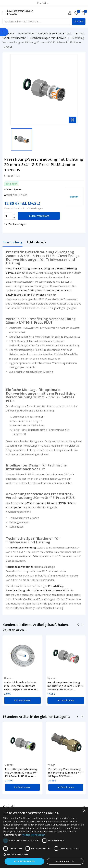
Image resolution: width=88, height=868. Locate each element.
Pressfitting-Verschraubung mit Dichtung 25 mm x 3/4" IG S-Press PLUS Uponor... (65, 686)
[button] (44, 855)
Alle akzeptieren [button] (24, 861)
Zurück (78, 717)
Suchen (79, 21)
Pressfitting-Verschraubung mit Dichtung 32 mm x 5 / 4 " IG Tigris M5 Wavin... (66, 773)
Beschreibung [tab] (12, 242)
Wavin (52, 765)
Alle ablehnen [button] (65, 861)
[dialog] (44, 838)
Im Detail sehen (22, 700)
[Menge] (8, 216)
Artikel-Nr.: (10, 195)
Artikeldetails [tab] (36, 242)
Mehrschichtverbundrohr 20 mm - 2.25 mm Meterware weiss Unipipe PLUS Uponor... (21, 686)
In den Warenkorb (39, 216)
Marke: (8, 189)
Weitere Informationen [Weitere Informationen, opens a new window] (34, 835)
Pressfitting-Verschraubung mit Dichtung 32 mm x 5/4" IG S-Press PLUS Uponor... (21, 773)
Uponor (17, 189)
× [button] (84, 811)
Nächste (83, 717)
